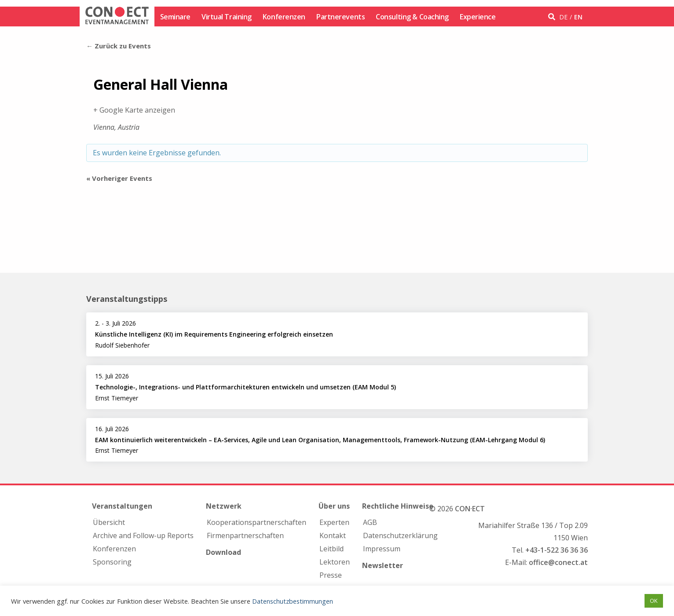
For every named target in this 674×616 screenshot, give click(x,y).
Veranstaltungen (122, 506)
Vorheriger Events (119, 178)
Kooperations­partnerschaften (256, 522)
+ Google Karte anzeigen (134, 110)
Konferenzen (284, 17)
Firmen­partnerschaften (245, 535)
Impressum (382, 549)
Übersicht (109, 522)
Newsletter (383, 565)
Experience (478, 17)
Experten (334, 522)
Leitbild (332, 549)
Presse (331, 575)
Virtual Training (227, 17)
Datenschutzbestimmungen (293, 601)
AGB (370, 522)
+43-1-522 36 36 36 (557, 550)
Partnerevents (341, 17)
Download (223, 552)
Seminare (175, 17)
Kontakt (333, 535)
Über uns (334, 506)
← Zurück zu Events (119, 46)
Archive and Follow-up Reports (143, 535)
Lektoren (335, 562)
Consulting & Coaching (412, 17)
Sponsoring (112, 562)
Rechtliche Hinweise (398, 506)
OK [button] (654, 601)
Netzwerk (224, 506)
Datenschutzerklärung (400, 535)
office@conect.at (558, 562)
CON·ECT (470, 509)
